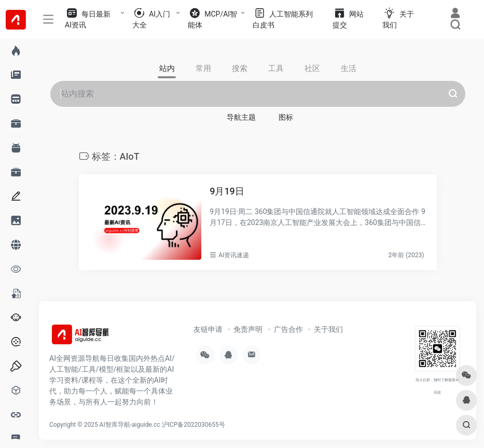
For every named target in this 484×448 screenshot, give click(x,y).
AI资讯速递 (234, 255)
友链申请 (208, 329)
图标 (286, 117)
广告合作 (288, 329)
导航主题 (241, 117)
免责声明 (248, 329)
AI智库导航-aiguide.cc (130, 425)
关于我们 (328, 329)
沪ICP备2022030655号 (193, 425)
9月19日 (227, 191)
